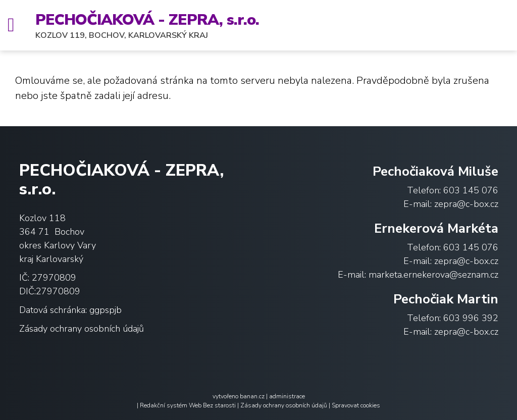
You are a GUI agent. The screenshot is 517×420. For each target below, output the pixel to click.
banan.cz (252, 396)
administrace (287, 396)
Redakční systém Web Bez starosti (188, 405)
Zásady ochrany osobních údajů (82, 329)
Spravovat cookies (356, 405)
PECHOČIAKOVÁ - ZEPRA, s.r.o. (147, 20)
